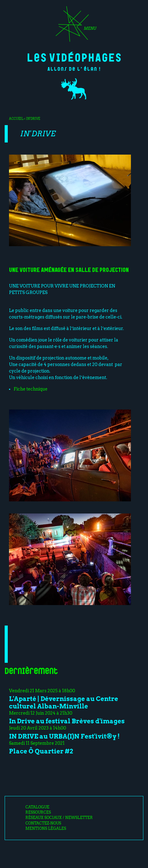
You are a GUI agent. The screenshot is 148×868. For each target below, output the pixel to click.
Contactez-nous (43, 823)
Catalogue (37, 807)
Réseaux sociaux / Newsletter (59, 818)
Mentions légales (46, 829)
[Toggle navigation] (74, 26)
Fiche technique (31, 389)
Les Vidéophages (74, 57)
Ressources (38, 812)
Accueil (16, 119)
